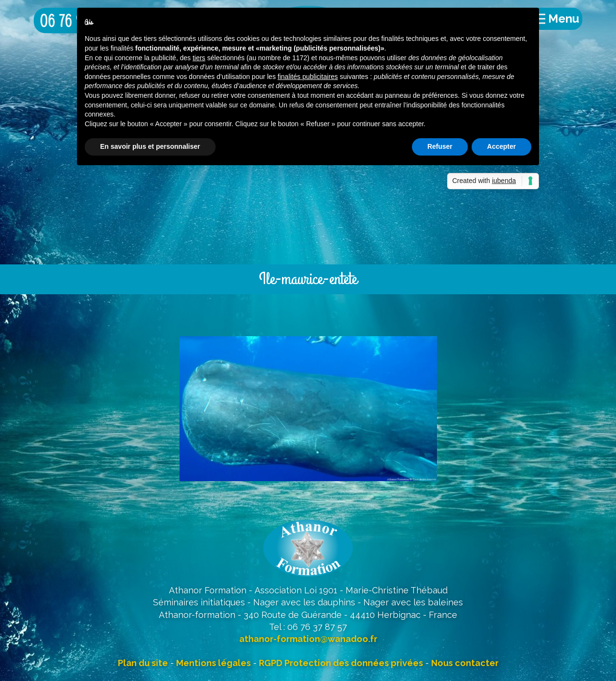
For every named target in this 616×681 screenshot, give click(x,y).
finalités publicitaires (308, 77)
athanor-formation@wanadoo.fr (308, 639)
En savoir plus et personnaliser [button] (150, 146)
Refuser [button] (440, 146)
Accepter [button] (501, 146)
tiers (199, 58)
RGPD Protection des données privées (341, 663)
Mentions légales (213, 663)
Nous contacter (465, 663)
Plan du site (143, 663)
